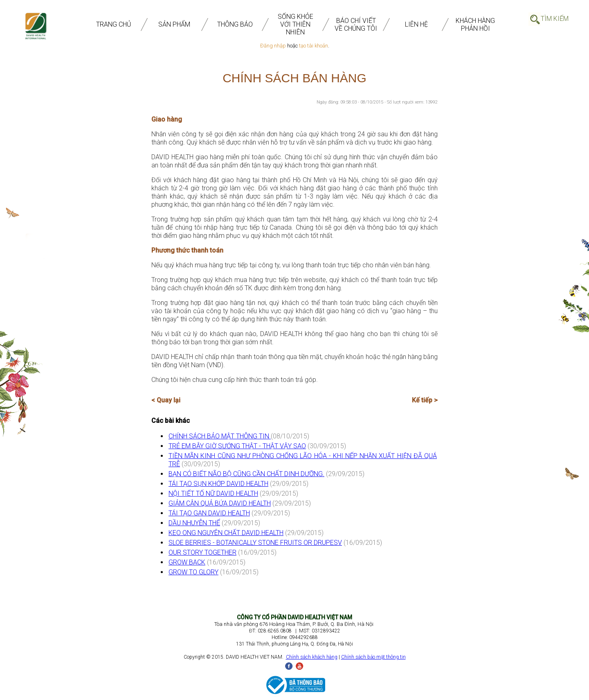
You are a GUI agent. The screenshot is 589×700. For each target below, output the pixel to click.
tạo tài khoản (314, 46)
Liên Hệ (416, 24)
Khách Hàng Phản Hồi (475, 25)
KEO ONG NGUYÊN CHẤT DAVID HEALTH (226, 533)
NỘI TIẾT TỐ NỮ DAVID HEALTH (213, 493)
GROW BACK (187, 562)
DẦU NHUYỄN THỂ (194, 523)
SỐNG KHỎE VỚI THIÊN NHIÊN (296, 24)
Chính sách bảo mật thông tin (373, 657)
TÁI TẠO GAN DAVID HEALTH (209, 513)
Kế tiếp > (425, 400)
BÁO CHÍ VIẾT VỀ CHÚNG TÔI (356, 25)
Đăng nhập (273, 46)
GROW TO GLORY (193, 572)
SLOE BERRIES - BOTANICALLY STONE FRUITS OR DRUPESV (255, 543)
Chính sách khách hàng (312, 657)
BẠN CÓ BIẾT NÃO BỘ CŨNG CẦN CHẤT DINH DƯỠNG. (246, 474)
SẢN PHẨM (174, 24)
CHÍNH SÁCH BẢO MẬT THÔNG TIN (220, 436)
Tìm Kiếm (555, 19)
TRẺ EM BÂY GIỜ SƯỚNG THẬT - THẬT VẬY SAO (237, 446)
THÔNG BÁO (235, 24)
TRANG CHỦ (114, 24)
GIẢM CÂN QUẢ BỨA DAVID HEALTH (220, 503)
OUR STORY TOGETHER (202, 552)
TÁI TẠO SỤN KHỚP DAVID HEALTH (218, 484)
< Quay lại (166, 400)
